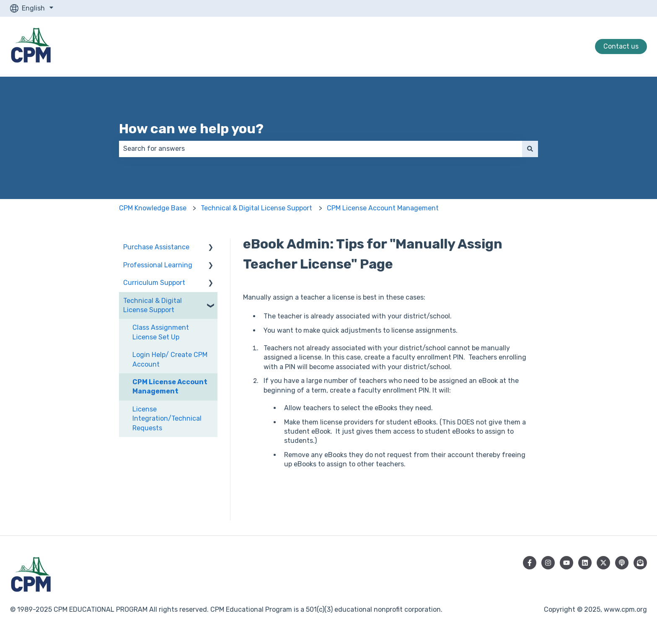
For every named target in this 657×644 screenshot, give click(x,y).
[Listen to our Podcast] (622, 563)
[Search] (530, 149)
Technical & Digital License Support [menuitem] (153, 305)
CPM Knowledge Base (153, 208)
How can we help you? (191, 129)
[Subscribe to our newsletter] (640, 563)
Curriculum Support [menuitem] (154, 283)
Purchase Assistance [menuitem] (156, 247)
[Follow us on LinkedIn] (585, 563)
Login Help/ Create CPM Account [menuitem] (170, 359)
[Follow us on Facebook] (530, 563)
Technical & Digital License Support (256, 208)
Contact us (621, 46)
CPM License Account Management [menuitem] (170, 387)
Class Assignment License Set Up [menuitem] (161, 332)
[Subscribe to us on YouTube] (566, 563)
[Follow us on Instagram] (548, 563)
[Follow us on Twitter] (603, 563)
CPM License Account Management (383, 208)
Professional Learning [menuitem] (158, 265)
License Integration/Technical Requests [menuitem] (167, 419)
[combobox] (321, 149)
